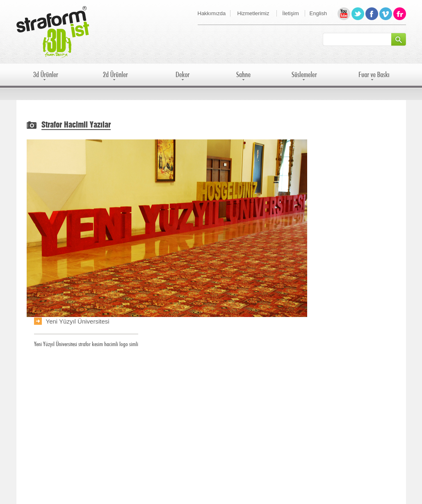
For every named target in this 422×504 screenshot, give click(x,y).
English (318, 13)
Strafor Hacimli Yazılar (76, 125)
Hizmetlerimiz (253, 13)
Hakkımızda (212, 13)
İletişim (290, 13)
